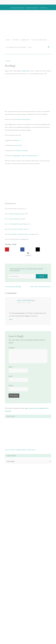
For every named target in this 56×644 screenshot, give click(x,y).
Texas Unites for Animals (17, 229)
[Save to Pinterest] (7, 249)
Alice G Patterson (24, 300)
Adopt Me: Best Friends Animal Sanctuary (20, 450)
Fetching (8, 61)
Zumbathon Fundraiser (15, 214)
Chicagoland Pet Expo (16, 224)
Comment (12, 348)
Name (11, 367)
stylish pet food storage (22, 151)
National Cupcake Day (15, 219)
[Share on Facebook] (22, 249)
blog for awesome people (24, 119)
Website (11, 386)
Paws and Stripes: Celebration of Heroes (19, 234)
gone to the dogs (18, 145)
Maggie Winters (26, 71)
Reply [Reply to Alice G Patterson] (11, 319)
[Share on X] (38, 249)
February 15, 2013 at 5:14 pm (24, 303)
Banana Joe (17, 140)
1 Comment (28, 256)
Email (11, 376)
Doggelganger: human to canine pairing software (25, 156)
